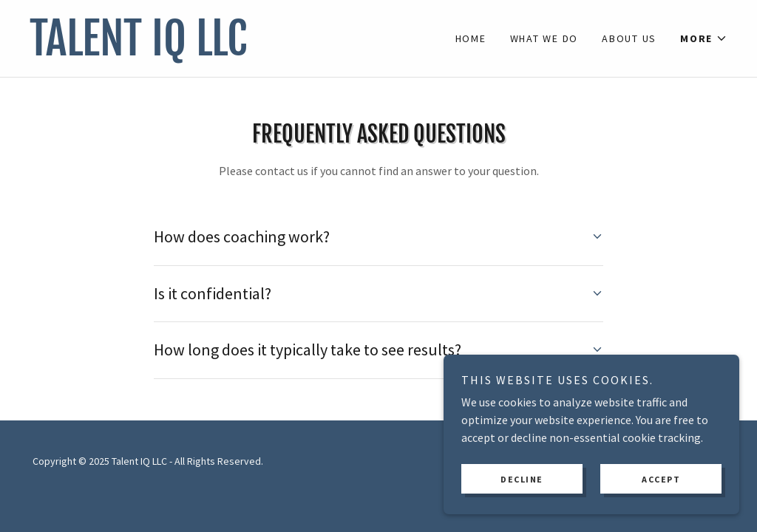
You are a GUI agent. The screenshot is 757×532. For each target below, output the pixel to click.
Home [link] (471, 38)
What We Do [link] (544, 38)
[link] (204, 51)
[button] (704, 38)
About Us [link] (629, 38)
